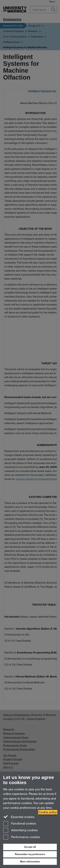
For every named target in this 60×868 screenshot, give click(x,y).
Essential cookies (19, 817)
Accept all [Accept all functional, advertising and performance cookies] (30, 847)
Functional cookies (20, 824)
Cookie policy (48, 812)
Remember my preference (30, 854)
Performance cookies (22, 837)
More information (30, 862)
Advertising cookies (20, 831)
